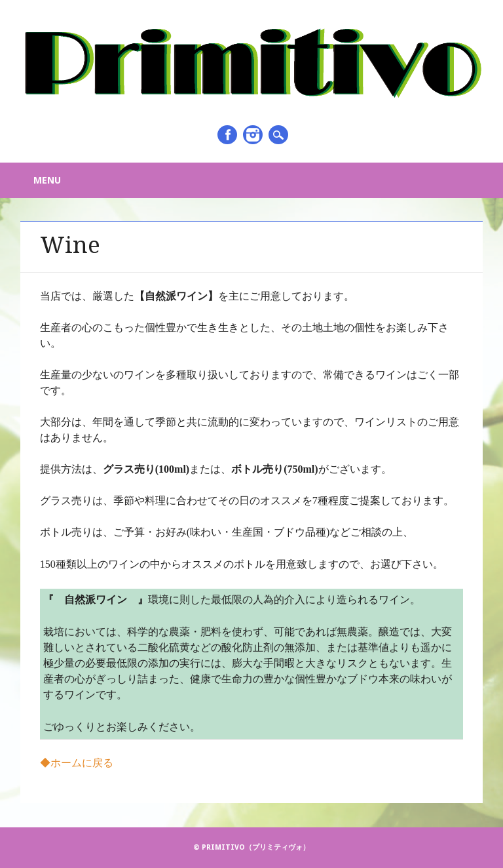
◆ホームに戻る (77, 763)
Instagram (253, 135)
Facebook (227, 135)
